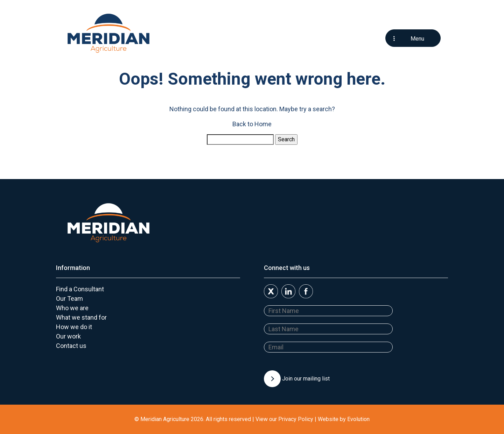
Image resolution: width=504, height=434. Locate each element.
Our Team (69, 298)
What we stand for (81, 317)
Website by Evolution (344, 419)
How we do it (74, 327)
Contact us (71, 346)
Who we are (72, 308)
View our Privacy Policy (284, 419)
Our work (68, 336)
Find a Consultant (80, 289)
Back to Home (252, 124)
